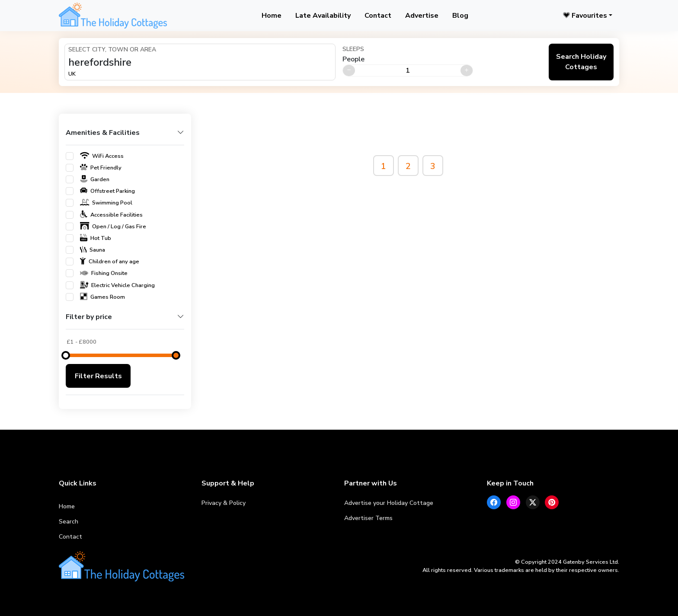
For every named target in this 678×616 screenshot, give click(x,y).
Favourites (585, 16)
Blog (460, 16)
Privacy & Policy (224, 503)
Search (69, 522)
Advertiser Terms (368, 518)
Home (272, 16)
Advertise (422, 16)
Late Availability (323, 16)
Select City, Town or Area (112, 49)
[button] (125, 136)
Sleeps (353, 49)
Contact (378, 16)
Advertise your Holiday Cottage (389, 503)
